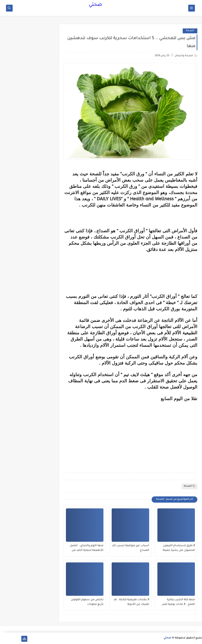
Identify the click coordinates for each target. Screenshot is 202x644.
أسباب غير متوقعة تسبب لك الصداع (131, 548)
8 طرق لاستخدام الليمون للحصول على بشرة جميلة (179, 548)
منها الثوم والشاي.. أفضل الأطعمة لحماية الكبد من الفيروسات (87, 548)
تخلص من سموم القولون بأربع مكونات (87, 602)
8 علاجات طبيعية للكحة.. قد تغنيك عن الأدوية (131, 602)
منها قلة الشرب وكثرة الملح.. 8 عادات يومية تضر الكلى (179, 602)
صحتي (95, 5)
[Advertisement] (160, 433)
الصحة (190, 31)
